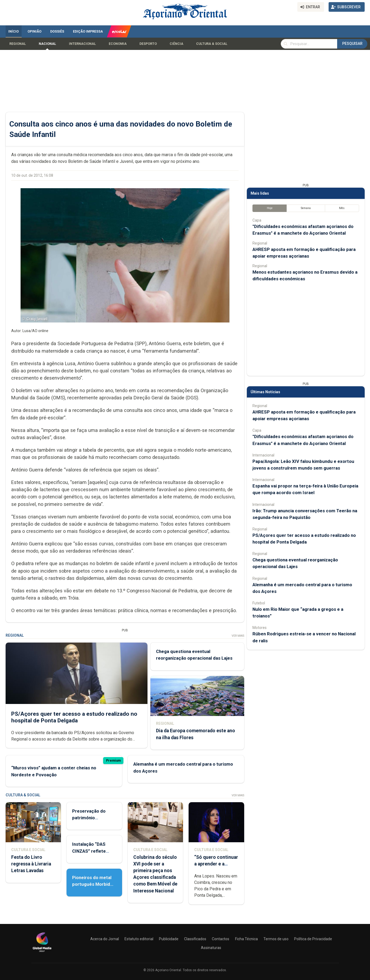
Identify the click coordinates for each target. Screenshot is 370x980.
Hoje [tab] (269, 208)
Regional (18, 44)
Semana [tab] (305, 208)
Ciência (176, 44)
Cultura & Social (212, 44)
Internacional (82, 44)
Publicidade (169, 939)
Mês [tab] (342, 208)
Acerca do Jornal (105, 939)
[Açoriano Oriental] (42, 953)
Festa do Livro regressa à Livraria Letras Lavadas (31, 864)
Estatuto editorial (139, 939)
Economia (118, 44)
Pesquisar (352, 44)
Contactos (221, 939)
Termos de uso (276, 939)
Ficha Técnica (246, 939)
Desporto (148, 44)
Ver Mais (238, 636)
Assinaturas (211, 948)
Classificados (195, 939)
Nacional (47, 44)
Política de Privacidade (313, 939)
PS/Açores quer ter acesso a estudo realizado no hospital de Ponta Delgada (74, 717)
